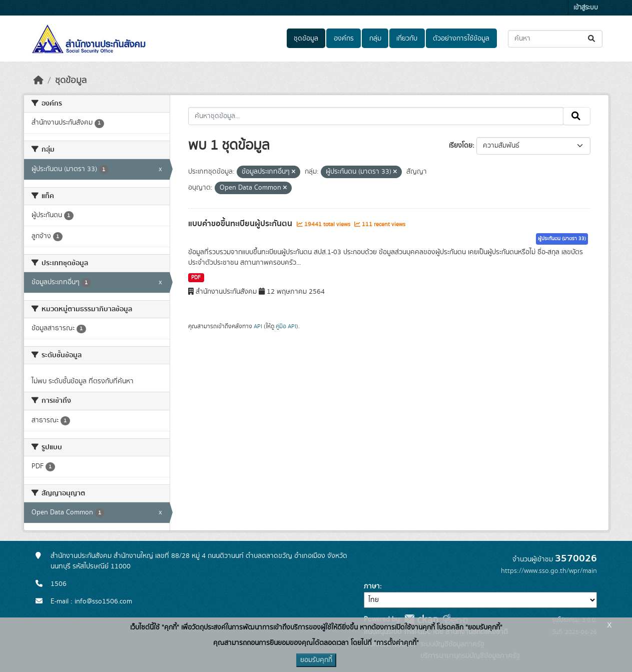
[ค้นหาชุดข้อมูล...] (555, 39)
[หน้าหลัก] (39, 81)
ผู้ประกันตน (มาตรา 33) (562, 239)
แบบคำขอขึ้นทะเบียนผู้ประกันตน (241, 224)
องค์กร (344, 39)
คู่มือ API (286, 326)
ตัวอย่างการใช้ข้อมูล (461, 39)
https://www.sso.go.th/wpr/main (549, 571)
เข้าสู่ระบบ (586, 8)
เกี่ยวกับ (407, 39)
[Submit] (592, 39)
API (258, 326)
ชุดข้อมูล (306, 39)
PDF (196, 278)
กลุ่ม (375, 39)
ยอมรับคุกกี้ (316, 660)
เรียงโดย (461, 146)
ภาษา (372, 586)
